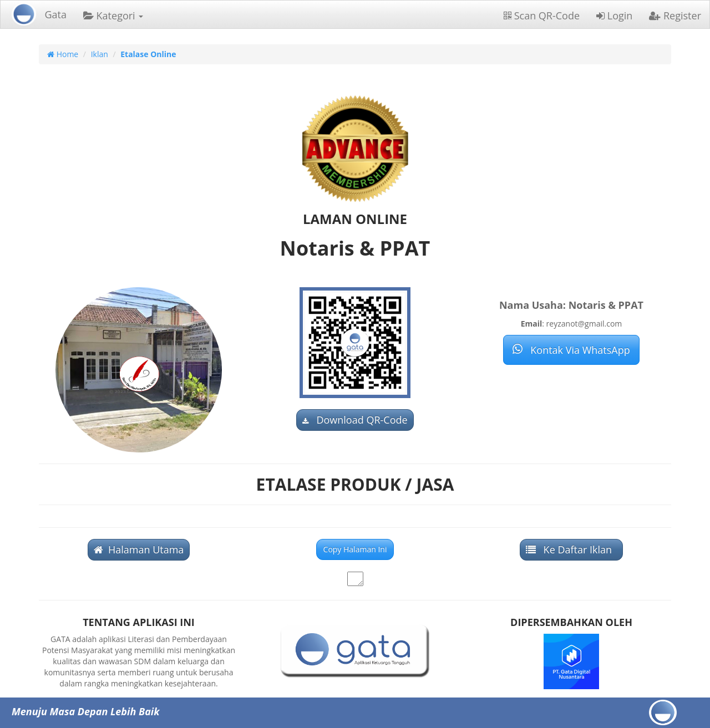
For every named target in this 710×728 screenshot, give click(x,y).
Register (675, 16)
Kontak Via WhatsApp (571, 350)
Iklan (100, 54)
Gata (55, 14)
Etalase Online (148, 54)
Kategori (113, 16)
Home (63, 54)
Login (614, 16)
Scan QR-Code (542, 16)
